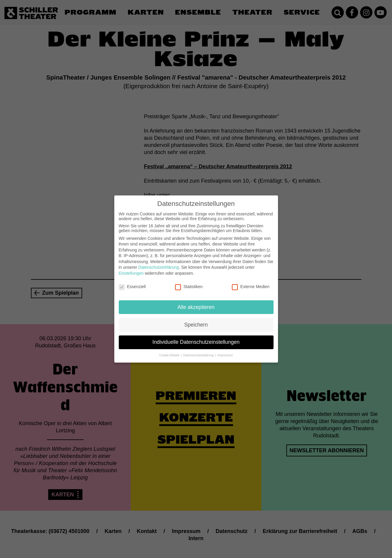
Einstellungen (131, 270)
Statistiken (189, 283)
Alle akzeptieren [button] (196, 304)
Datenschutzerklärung (159, 264)
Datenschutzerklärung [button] (199, 352)
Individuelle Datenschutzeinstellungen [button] (196, 339)
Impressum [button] (225, 352)
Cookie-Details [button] (170, 352)
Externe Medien (251, 283)
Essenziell (132, 283)
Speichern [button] (196, 321)
